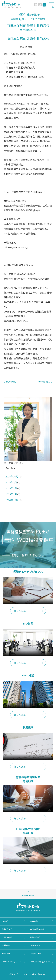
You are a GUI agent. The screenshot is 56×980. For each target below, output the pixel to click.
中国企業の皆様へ (38, 929)
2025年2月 (11, 488)
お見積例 (34, 921)
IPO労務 (28, 623)
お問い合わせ (36, 954)
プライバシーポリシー (12, 962)
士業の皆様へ (8, 937)
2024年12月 (12, 500)
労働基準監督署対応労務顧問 (28, 779)
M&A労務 (28, 675)
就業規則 (28, 727)
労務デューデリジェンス (28, 571)
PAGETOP (28, 896)
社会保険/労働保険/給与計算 (28, 831)
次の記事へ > (45, 382)
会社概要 (6, 945)
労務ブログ (7, 929)
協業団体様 (35, 937)
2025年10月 (12, 476)
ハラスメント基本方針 (40, 962)
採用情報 (6, 954)
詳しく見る (20, 611)
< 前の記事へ (11, 382)
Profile (20, 463)
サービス (6, 921)
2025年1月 (11, 494)
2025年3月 (11, 482)
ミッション (35, 945)
